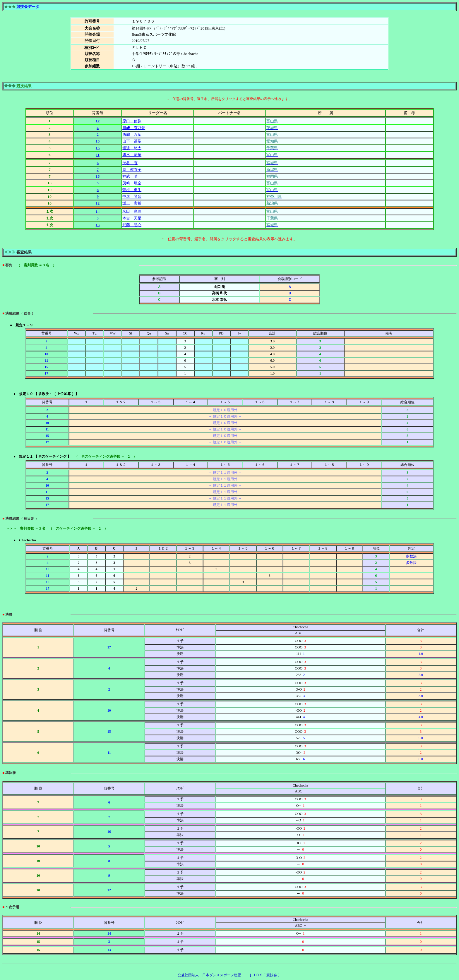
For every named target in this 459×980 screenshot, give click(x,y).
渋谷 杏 (130, 163)
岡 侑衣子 (132, 170)
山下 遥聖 (132, 141)
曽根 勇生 (132, 190)
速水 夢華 (132, 155)
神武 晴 (130, 176)
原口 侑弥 (132, 121)
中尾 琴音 (132, 196)
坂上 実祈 (132, 203)
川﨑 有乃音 (134, 128)
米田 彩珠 (132, 211)
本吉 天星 (132, 218)
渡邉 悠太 (132, 148)
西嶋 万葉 (132, 134)
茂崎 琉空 (132, 183)
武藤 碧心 (132, 225)
